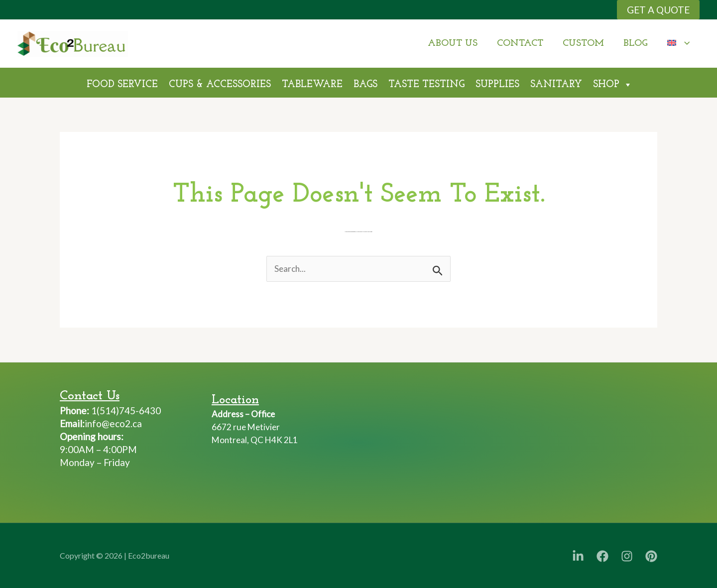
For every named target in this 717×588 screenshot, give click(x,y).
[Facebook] (602, 556)
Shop (613, 83)
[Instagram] (627, 556)
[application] (685, 44)
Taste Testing (426, 85)
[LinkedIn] (578, 556)
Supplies (497, 85)
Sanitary (556, 85)
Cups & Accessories (220, 85)
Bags (365, 85)
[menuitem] (679, 44)
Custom (585, 44)
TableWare (312, 85)
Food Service (122, 85)
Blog (637, 44)
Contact (522, 44)
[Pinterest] (651, 556)
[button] (658, 10)
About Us (455, 44)
